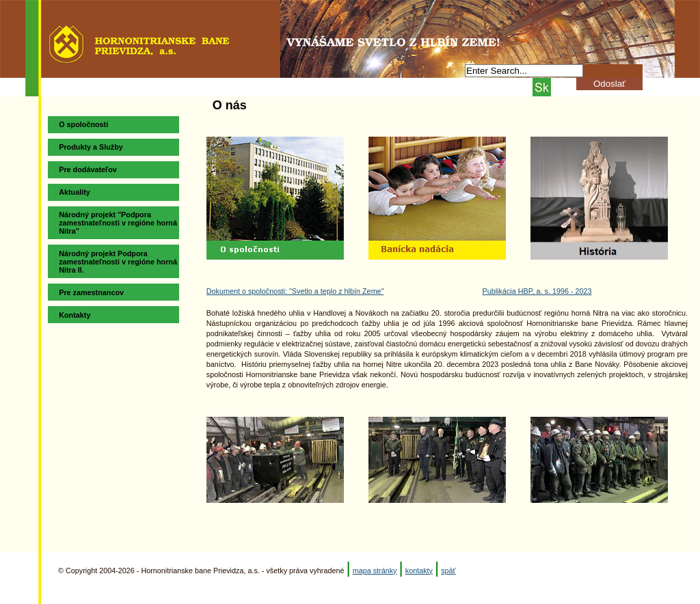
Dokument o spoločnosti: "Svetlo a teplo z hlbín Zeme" (295, 291)
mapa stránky (375, 571)
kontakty (419, 571)
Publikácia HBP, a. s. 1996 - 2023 (537, 291)
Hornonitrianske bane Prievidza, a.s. (350, 32)
